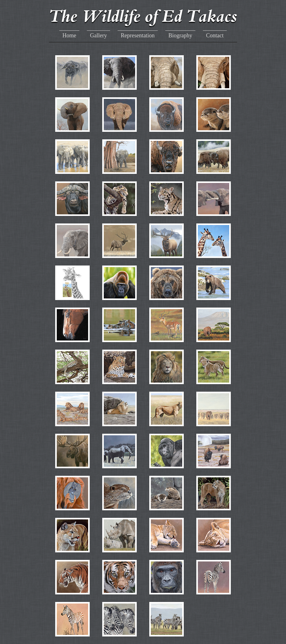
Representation (138, 35)
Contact (215, 35)
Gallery (98, 35)
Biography (180, 35)
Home (69, 35)
